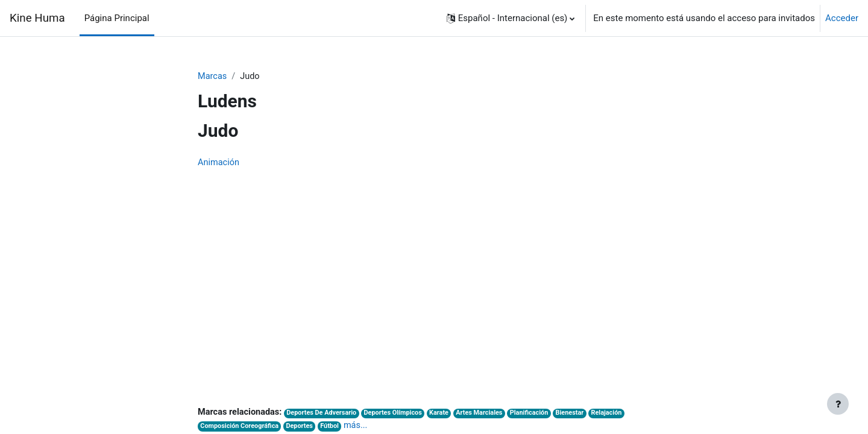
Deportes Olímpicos (400, 414)
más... (361, 427)
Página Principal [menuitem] (117, 18)
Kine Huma (37, 18)
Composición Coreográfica (241, 428)
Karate (448, 414)
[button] (511, 18)
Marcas (213, 77)
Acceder (842, 18)
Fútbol (335, 428)
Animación (219, 163)
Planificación (541, 414)
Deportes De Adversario (326, 414)
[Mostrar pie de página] (838, 404)
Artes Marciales (489, 414)
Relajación (621, 414)
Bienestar (583, 414)
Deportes (303, 428)
